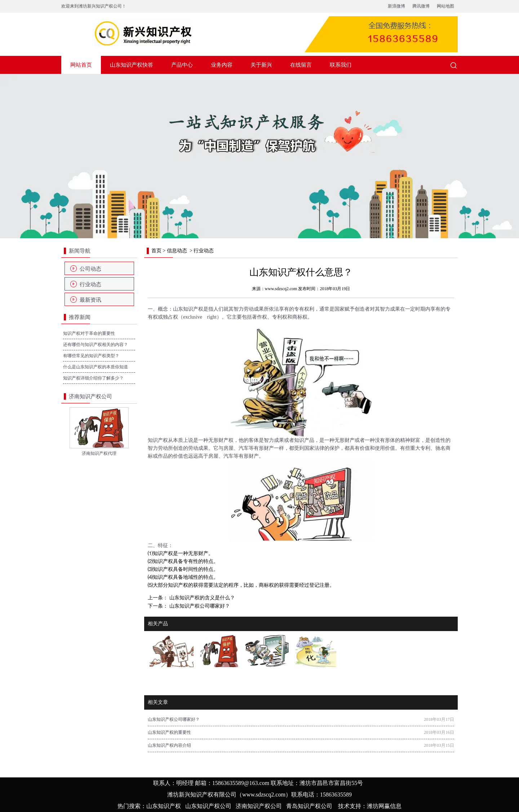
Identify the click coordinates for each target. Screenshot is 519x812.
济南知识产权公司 (259, 806)
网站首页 (81, 65)
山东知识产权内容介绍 (169, 745)
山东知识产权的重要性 (169, 732)
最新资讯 (90, 300)
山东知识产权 (188, 309)
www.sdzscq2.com (281, 289)
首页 (156, 251)
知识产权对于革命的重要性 (89, 333)
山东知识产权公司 (208, 806)
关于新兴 (261, 65)
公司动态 (90, 269)
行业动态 (90, 284)
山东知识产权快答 (132, 65)
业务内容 (222, 65)
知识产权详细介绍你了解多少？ (93, 378)
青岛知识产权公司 (309, 806)
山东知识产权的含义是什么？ (201, 598)
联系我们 (341, 65)
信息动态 (177, 251)
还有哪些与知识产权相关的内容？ (96, 345)
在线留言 (301, 65)
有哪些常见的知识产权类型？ (91, 356)
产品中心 (182, 65)
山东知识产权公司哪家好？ (199, 606)
